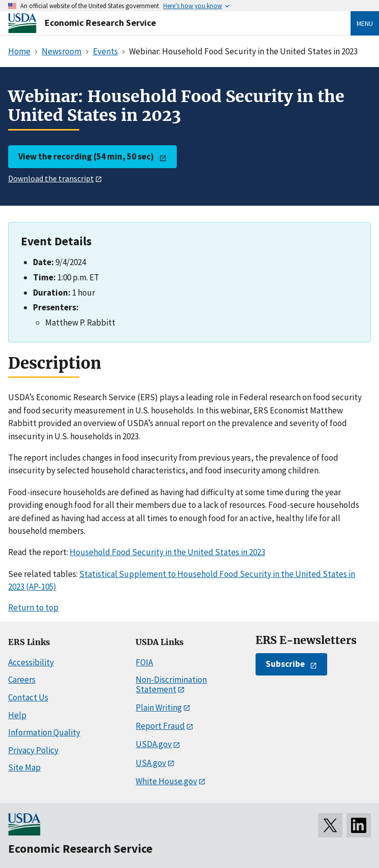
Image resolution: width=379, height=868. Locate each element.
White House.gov (166, 781)
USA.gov (151, 763)
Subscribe (285, 664)
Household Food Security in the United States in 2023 (167, 552)
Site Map (24, 767)
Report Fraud (160, 726)
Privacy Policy (33, 750)
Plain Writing (159, 708)
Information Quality (44, 732)
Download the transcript (51, 178)
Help (17, 715)
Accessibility (31, 662)
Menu (365, 23)
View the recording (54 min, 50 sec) (86, 156)
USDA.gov (154, 744)
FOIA (144, 662)
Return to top (33, 607)
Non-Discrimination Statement (171, 684)
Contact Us (28, 697)
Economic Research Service (100, 23)
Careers (22, 680)
